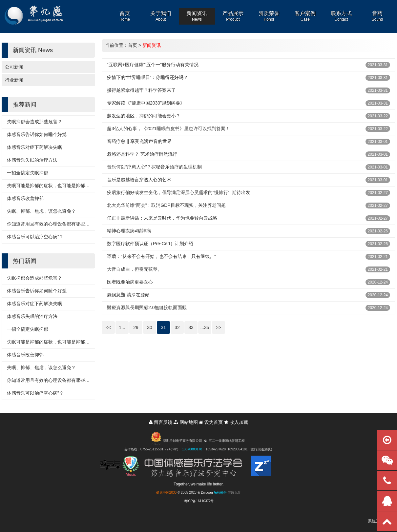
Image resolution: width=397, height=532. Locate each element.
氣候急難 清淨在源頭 (128, 295)
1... (122, 327)
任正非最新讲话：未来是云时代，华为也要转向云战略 (162, 218)
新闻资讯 (152, 45)
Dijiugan (207, 493)
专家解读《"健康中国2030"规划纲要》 (146, 103)
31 (163, 327)
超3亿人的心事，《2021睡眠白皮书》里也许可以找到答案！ (168, 128)
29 (136, 327)
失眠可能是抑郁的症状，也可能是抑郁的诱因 (53, 186)
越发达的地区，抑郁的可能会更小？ (144, 116)
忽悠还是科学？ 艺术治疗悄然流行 (142, 154)
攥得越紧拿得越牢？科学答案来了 (141, 90)
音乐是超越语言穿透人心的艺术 (139, 180)
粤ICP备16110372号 (199, 501)
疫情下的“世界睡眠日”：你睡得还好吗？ (147, 77)
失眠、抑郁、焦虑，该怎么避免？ (41, 211)
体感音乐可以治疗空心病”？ (35, 237)
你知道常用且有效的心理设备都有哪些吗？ (51, 224)
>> (219, 327)
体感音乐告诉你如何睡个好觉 (37, 134)
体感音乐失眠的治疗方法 (32, 160)
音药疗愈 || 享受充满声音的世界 (139, 141)
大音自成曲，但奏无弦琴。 (135, 269)
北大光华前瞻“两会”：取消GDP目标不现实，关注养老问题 (166, 205)
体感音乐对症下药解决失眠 (34, 147)
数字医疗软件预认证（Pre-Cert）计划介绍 (150, 244)
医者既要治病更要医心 (130, 282)
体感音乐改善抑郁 (25, 198)
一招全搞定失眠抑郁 (28, 173)
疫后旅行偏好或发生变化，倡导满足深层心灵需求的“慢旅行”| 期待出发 (179, 192)
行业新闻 (14, 80)
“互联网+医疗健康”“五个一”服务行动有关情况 (153, 65)
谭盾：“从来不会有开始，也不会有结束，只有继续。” (161, 256)
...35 (205, 327)
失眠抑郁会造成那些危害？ (34, 122)
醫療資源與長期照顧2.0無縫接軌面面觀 (147, 307)
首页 (133, 45)
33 (191, 327)
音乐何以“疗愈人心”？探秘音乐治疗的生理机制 (154, 167)
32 (177, 327)
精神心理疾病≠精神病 (129, 231)
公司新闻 (14, 67)
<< (108, 327)
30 (150, 327)
